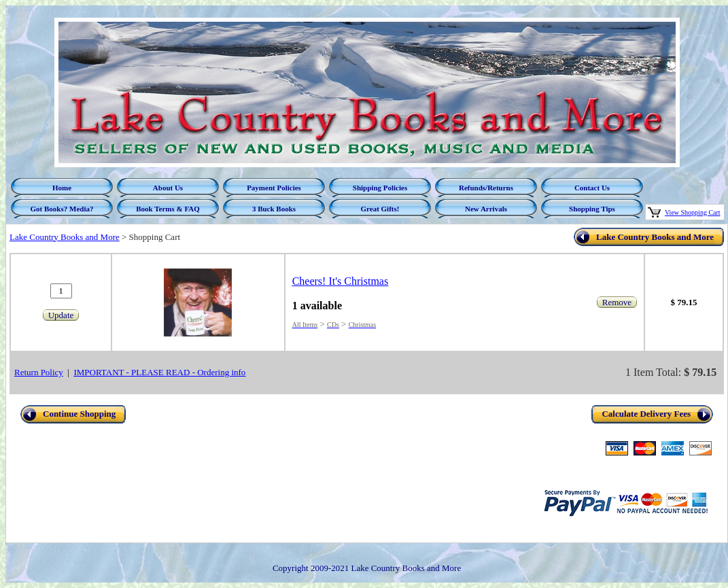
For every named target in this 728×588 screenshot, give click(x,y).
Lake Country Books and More (65, 237)
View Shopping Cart (693, 212)
